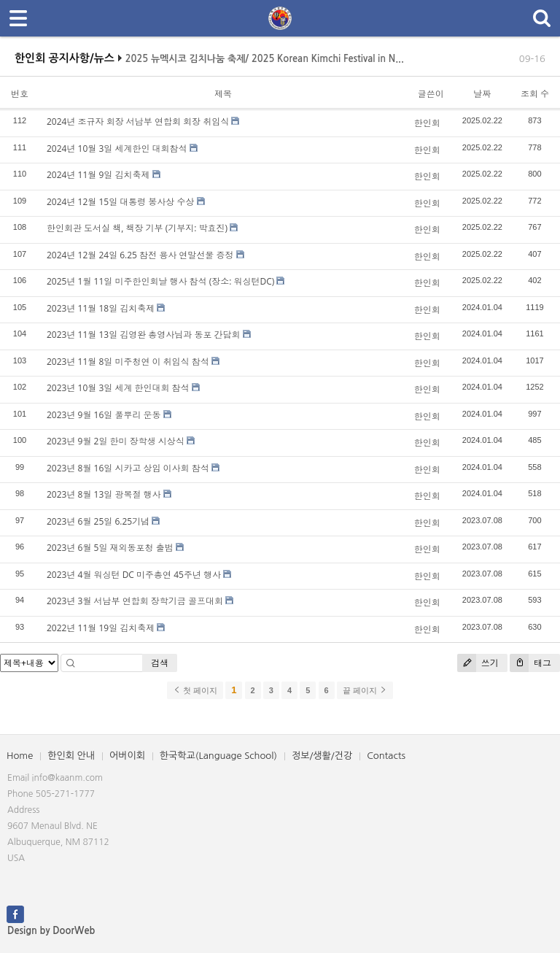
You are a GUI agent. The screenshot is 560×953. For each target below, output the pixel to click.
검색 (160, 663)
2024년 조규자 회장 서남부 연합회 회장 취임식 (138, 121)
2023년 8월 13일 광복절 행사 (104, 494)
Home (20, 756)
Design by (51, 931)
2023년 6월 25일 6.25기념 (98, 521)
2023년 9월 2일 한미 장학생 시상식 (116, 441)
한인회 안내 (71, 756)
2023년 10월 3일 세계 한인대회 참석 (118, 388)
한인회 (427, 123)
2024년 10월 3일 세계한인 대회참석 (117, 148)
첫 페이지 (195, 690)
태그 (530, 663)
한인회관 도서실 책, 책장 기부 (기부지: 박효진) (137, 228)
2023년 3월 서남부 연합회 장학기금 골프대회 (135, 601)
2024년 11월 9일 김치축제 (98, 175)
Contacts (386, 756)
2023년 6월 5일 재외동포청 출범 (110, 548)
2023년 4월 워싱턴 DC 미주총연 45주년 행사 (134, 575)
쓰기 (478, 663)
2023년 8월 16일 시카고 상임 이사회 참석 (128, 468)
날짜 (482, 94)
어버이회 (127, 756)
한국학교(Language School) (218, 756)
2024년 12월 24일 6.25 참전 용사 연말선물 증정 (140, 255)
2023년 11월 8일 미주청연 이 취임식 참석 (128, 362)
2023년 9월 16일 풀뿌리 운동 (104, 415)
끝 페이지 (365, 690)
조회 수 (535, 94)
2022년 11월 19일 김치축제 (101, 628)
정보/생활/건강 (322, 756)
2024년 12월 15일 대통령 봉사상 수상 (120, 202)
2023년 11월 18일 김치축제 (101, 308)
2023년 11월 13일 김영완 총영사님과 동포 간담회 (144, 335)
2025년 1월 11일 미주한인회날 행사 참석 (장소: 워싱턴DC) (160, 281)
